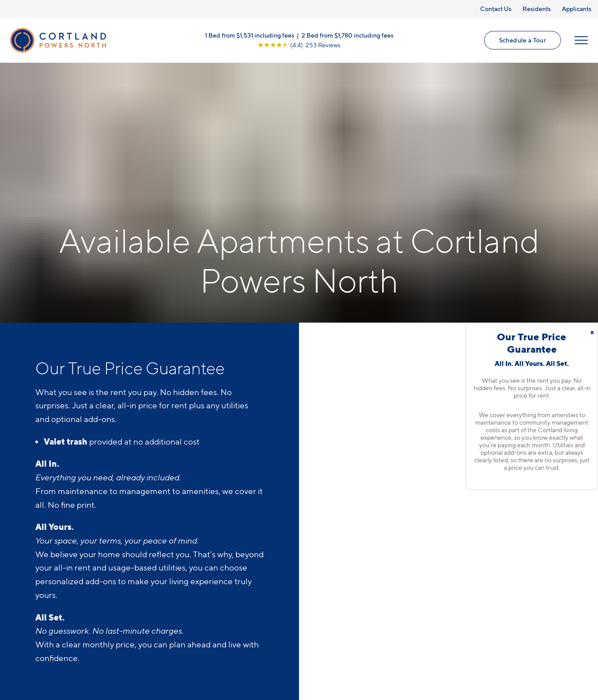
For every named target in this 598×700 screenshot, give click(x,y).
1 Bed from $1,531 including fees (250, 35)
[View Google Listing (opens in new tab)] (299, 45)
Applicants (577, 9)
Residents (537, 9)
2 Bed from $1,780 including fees (348, 35)
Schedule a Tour (522, 40)
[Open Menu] (581, 40)
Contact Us (496, 9)
